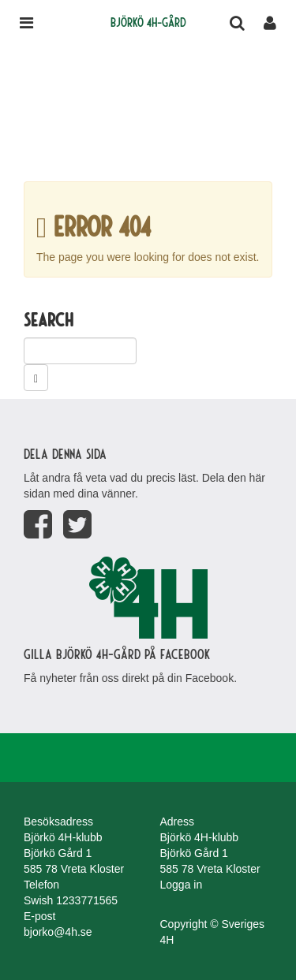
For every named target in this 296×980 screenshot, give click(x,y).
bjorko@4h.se (58, 932)
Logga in (182, 885)
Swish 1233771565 (71, 900)
